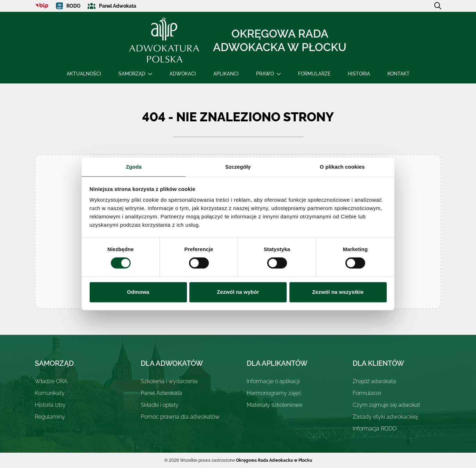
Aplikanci (226, 74)
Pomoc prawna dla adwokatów (180, 417)
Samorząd (132, 74)
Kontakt (399, 74)
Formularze (314, 74)
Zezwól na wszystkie (338, 292)
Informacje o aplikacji (273, 381)
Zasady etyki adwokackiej (385, 417)
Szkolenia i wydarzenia (169, 381)
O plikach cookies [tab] (342, 167)
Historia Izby (50, 405)
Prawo (265, 74)
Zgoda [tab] (134, 167)
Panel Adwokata (161, 393)
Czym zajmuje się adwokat (386, 405)
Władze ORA (51, 381)
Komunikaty (50, 393)
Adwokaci (183, 74)
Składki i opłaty (160, 405)
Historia (359, 74)
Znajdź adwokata (374, 381)
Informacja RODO (375, 429)
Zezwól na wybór (238, 292)
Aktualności (84, 74)
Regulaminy (50, 417)
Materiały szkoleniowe (274, 405)
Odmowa (138, 292)
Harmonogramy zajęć (274, 393)
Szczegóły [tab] (238, 167)
